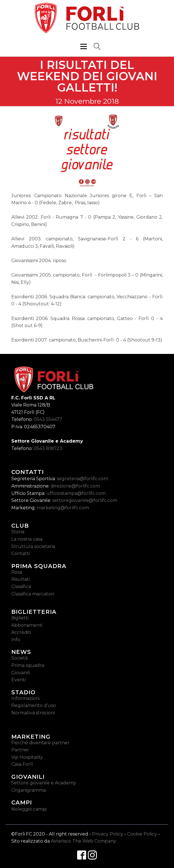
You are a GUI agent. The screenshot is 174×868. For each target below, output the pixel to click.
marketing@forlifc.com (63, 508)
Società (19, 658)
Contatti (20, 553)
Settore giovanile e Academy (44, 783)
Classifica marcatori (33, 594)
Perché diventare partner (40, 743)
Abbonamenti (27, 625)
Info (16, 640)
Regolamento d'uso (34, 705)
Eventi (19, 680)
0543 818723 (48, 448)
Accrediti (21, 632)
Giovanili (21, 673)
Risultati (20, 579)
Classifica (21, 587)
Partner (20, 750)
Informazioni (25, 698)
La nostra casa (27, 539)
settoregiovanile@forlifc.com (85, 500)
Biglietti (20, 618)
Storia (18, 532)
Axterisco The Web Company (83, 841)
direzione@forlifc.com (75, 486)
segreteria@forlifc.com (82, 479)
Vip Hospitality (27, 757)
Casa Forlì (22, 764)
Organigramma (29, 790)
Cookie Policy (142, 834)
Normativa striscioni (33, 713)
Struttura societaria (33, 546)
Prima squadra (28, 665)
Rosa (17, 572)
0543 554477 (48, 419)
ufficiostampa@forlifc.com (76, 493)
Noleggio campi (29, 809)
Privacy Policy (108, 834)
